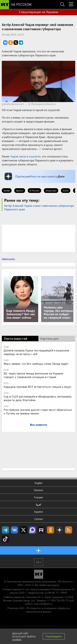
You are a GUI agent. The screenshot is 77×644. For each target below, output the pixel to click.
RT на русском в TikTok (5, 539)
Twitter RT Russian (23, 530)
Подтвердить (54, 636)
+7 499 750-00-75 (58, 600)
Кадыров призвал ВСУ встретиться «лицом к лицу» (38, 387)
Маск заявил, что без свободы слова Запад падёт (36, 364)
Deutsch (39, 490)
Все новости (38, 425)
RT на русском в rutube (41, 530)
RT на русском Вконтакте (14, 530)
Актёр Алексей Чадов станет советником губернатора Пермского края (39, 207)
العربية (38, 504)
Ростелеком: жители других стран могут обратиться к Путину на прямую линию (38, 411)
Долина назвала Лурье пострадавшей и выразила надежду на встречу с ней (36, 352)
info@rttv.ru (46, 604)
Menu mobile (71, 1)
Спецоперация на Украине (38, 12)
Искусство (51, 190)
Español (38, 512)
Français (38, 497)
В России (34, 190)
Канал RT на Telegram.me (5, 530)
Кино (66, 190)
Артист (20, 190)
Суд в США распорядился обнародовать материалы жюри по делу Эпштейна (38, 398)
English (38, 483)
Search (62, 1)
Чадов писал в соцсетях (25, 156)
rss (69, 530)
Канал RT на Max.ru (32, 530)
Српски (39, 519)
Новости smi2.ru (8, 259)
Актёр (7, 190)
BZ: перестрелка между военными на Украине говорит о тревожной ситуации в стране (33, 375)
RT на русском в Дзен (60, 530)
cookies (17, 639)
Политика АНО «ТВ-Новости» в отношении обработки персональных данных (39, 610)
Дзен (61, 176)
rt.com (26, 589)
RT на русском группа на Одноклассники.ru (50, 530)
